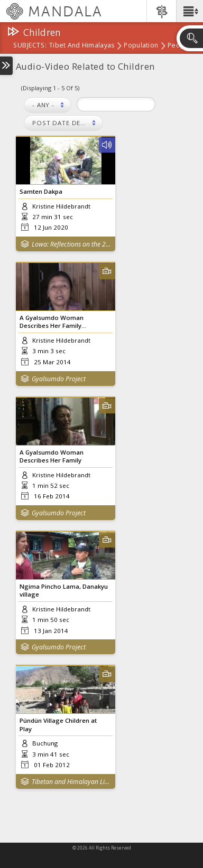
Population (141, 46)
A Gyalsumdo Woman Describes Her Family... (53, 322)
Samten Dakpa (41, 191)
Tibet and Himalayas (82, 46)
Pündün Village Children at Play (58, 724)
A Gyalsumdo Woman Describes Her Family (52, 456)
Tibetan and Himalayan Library (71, 782)
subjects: (30, 46)
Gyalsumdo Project (59, 379)
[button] (190, 11)
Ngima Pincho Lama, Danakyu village (64, 590)
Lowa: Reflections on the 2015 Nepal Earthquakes (71, 244)
